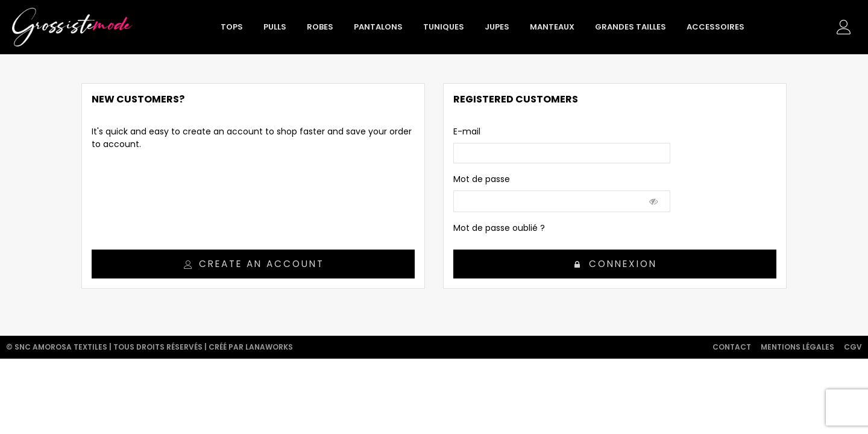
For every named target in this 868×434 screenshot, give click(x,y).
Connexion (615, 264)
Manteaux (552, 27)
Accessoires (715, 27)
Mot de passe (482, 179)
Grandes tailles (631, 27)
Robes (320, 27)
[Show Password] (654, 201)
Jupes (497, 27)
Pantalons (378, 27)
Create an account (254, 264)
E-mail (467, 131)
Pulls (275, 27)
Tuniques (444, 27)
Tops (232, 27)
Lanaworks (269, 347)
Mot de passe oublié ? (499, 228)
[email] (562, 153)
